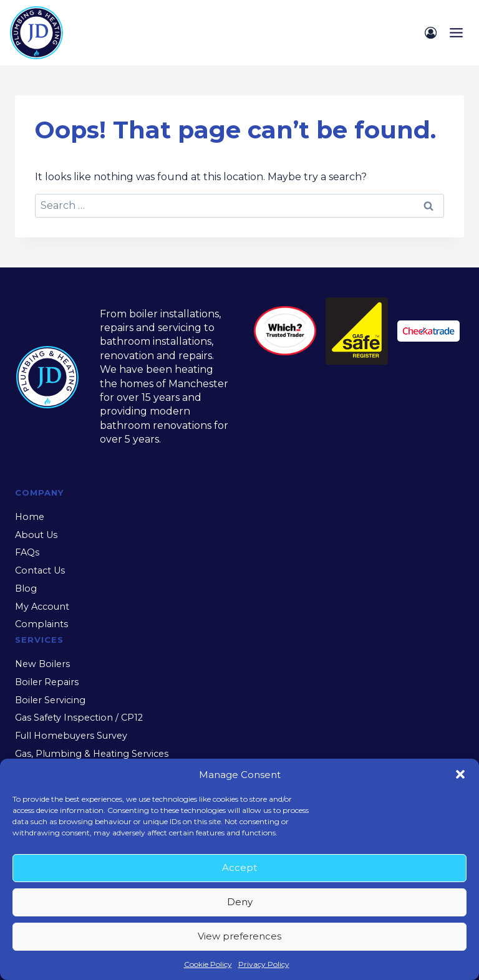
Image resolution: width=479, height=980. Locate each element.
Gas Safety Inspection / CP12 (79, 718)
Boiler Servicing (50, 700)
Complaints (41, 624)
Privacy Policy (264, 964)
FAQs (27, 552)
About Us (36, 535)
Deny (240, 902)
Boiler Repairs (47, 682)
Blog (26, 588)
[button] (460, 774)
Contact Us (40, 570)
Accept (239, 867)
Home (30, 517)
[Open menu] (456, 32)
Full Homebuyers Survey (71, 736)
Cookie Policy (208, 964)
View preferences (239, 936)
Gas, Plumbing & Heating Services (92, 754)
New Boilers (42, 664)
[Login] (431, 32)
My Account (42, 607)
